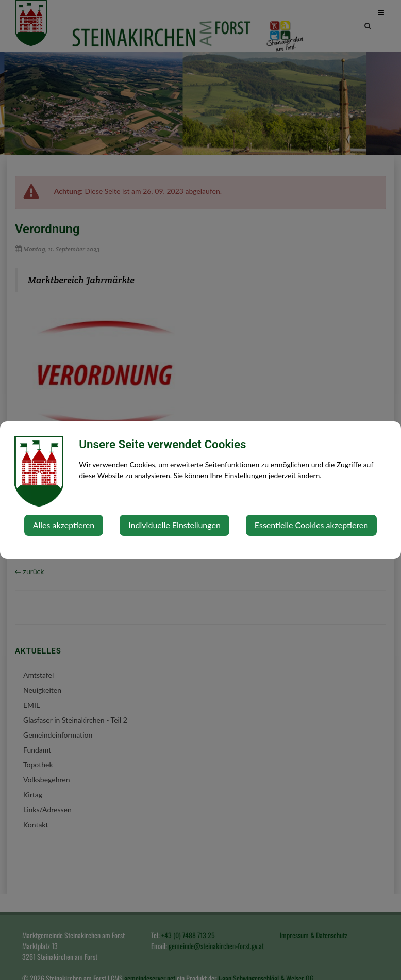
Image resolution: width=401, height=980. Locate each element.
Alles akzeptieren (64, 525)
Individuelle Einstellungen (174, 525)
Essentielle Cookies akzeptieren (311, 525)
